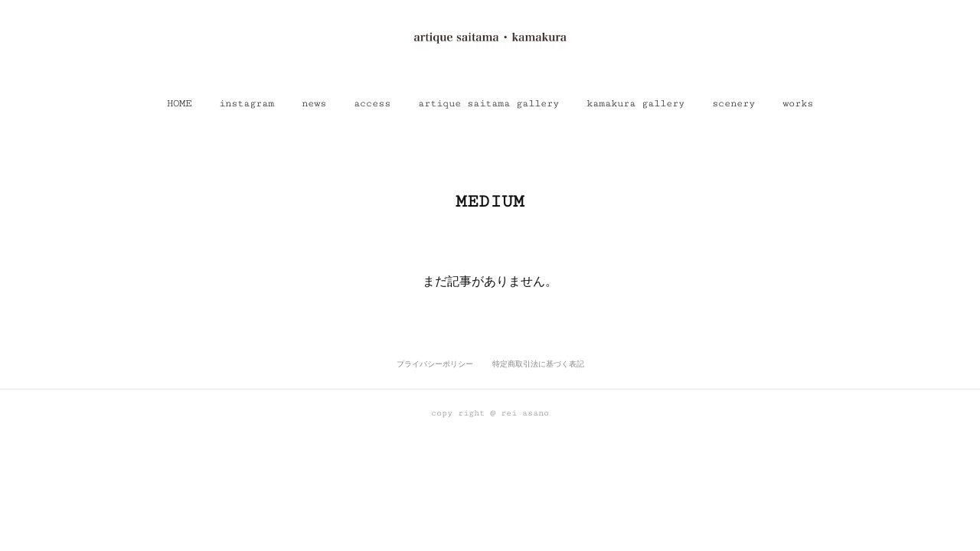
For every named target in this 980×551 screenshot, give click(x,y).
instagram (247, 103)
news (314, 103)
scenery (733, 103)
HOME (179, 103)
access (372, 103)
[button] (179, 103)
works (798, 103)
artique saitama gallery (488, 103)
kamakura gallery (635, 103)
